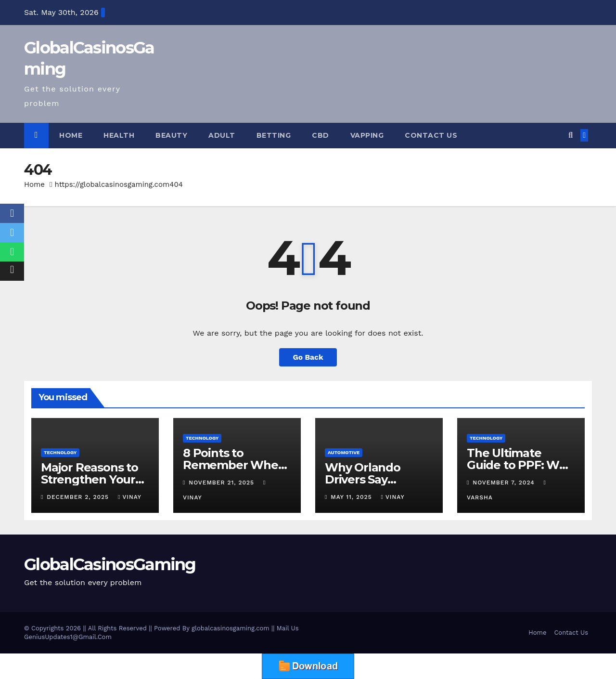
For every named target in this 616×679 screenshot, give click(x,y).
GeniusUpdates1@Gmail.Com (68, 637)
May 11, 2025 (352, 497)
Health (119, 135)
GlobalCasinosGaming (110, 564)
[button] (571, 135)
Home (71, 135)
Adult (222, 135)
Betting (274, 135)
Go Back (308, 357)
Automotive (344, 452)
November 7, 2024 (505, 483)
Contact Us (431, 135)
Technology (60, 452)
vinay (130, 497)
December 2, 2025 (79, 497)
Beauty (171, 135)
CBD (321, 135)
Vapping (367, 135)
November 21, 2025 (223, 483)
